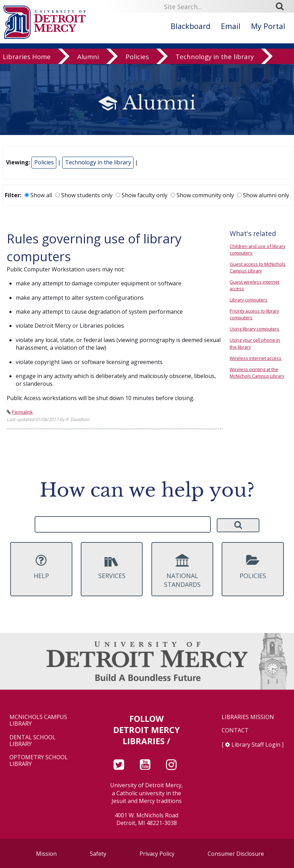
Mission (46, 854)
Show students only (84, 195)
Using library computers (254, 329)
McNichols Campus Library (38, 720)
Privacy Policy (157, 854)
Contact (235, 730)
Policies (137, 59)
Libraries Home (27, 59)
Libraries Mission (248, 717)
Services (112, 567)
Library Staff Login (256, 745)
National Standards (182, 571)
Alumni (88, 59)
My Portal (268, 26)
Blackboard (191, 26)
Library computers (249, 300)
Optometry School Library (39, 761)
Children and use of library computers (257, 250)
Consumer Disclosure (236, 854)
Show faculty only (142, 195)
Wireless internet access (256, 358)
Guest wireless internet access (254, 285)
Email (231, 26)
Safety (98, 854)
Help (41, 567)
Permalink (22, 412)
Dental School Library (33, 741)
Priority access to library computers (254, 314)
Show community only (202, 195)
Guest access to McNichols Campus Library (258, 267)
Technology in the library (215, 59)
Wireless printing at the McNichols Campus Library (257, 373)
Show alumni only (263, 195)
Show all (38, 195)
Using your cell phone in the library (255, 343)
